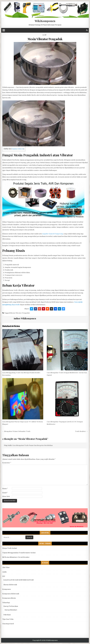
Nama (5, 489)
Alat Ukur (6, 567)
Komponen (7, 589)
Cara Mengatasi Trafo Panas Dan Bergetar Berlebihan (32, 445)
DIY (45, 35)
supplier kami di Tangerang (53, 234)
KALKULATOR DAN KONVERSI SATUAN (19, 580)
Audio (5, 572)
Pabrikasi (7, 615)
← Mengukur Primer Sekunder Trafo (16, 431)
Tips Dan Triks (8, 619)
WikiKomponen (45, 21)
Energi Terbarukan (11, 606)
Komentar (7, 463)
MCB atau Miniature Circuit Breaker (16, 557)
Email (5, 493)
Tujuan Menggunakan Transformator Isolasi (19, 553)
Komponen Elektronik (11, 594)
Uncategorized (8, 624)
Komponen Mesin (9, 598)
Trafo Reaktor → (81, 431)
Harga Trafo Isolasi (10, 548)
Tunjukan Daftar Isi (18, 149)
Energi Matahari (11, 610)
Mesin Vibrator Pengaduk (45, 39)
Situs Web (6, 496)
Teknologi (6, 603)
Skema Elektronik (10, 585)
